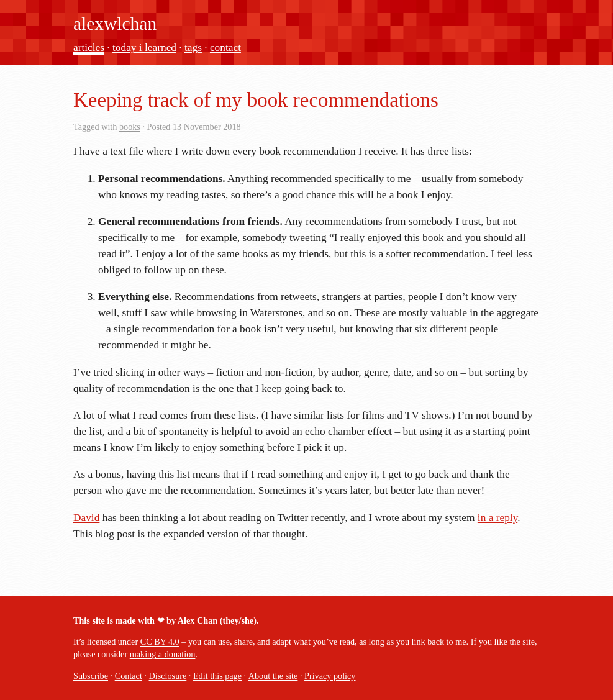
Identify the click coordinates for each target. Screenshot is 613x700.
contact (225, 48)
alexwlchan (115, 24)
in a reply (497, 518)
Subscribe (91, 676)
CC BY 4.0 (160, 642)
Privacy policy (330, 676)
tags (193, 48)
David (86, 518)
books (130, 127)
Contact (129, 676)
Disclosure (168, 676)
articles (89, 48)
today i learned (144, 48)
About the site (273, 676)
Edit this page (217, 676)
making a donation (163, 654)
